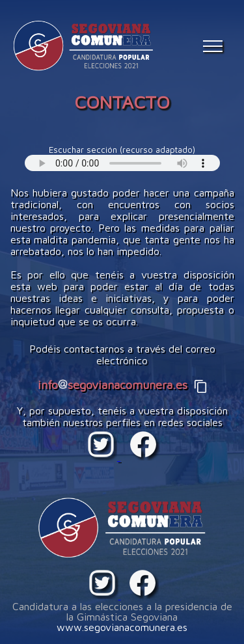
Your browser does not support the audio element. (122, 163)
